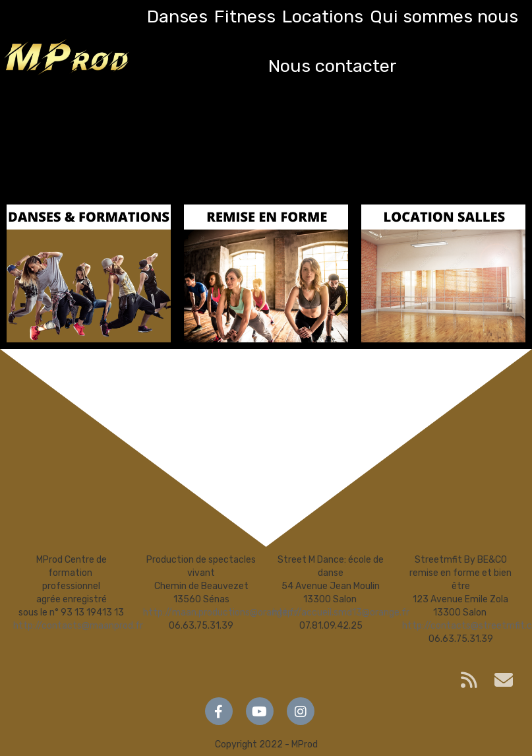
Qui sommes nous (444, 16)
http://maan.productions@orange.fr (220, 613)
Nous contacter (333, 66)
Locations (323, 16)
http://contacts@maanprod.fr (78, 626)
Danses (177, 16)
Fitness (245, 16)
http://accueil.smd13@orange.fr (341, 613)
